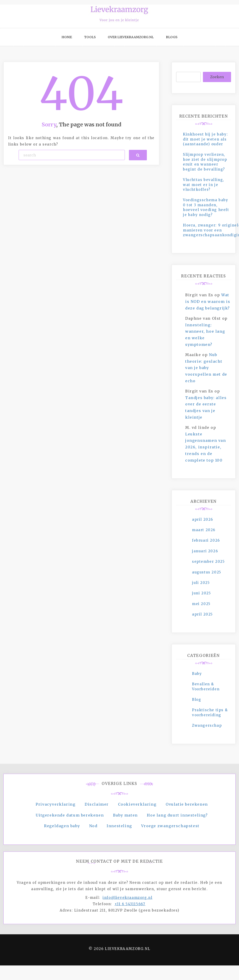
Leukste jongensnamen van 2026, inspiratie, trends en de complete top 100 (206, 447)
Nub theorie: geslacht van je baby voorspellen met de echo (206, 368)
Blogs (172, 37)
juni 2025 (201, 593)
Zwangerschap (207, 725)
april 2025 (202, 614)
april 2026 (203, 519)
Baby (197, 674)
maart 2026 (204, 530)
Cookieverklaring (137, 804)
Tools (90, 37)
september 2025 (208, 562)
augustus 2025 (207, 572)
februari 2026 (206, 540)
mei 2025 (201, 604)
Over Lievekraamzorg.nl (131, 37)
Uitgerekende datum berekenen (70, 815)
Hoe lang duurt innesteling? (177, 815)
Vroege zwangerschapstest (170, 826)
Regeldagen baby (62, 826)
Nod (93, 826)
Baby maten (125, 815)
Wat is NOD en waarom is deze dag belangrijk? (208, 302)
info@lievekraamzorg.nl (127, 898)
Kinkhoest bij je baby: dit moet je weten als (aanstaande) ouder (205, 139)
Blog (197, 700)
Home (67, 37)
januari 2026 (205, 551)
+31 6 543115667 (130, 904)
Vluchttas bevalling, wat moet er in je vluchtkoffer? (204, 185)
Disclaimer (97, 804)
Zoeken (217, 77)
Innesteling (119, 826)
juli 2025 (201, 583)
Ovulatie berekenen (187, 804)
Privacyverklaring (55, 804)
